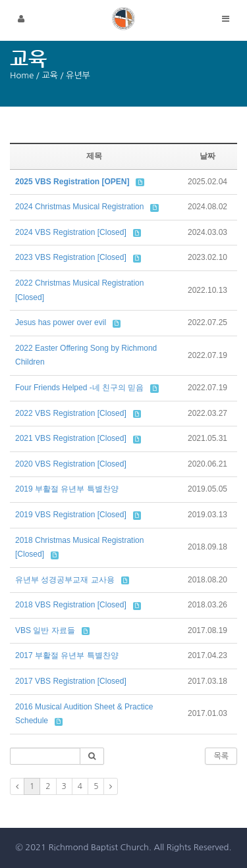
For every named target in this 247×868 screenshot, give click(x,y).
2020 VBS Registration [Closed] (71, 464)
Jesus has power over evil (61, 322)
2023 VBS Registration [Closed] (71, 257)
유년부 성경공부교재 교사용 (65, 580)
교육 (49, 75)
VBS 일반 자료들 (45, 630)
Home (22, 75)
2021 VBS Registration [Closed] (71, 438)
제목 (94, 156)
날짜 (207, 156)
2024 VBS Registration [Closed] (71, 232)
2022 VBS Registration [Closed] (71, 413)
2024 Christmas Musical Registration (79, 207)
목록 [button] (221, 756)
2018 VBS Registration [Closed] (71, 605)
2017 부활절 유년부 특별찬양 (67, 655)
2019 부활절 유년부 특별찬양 (67, 489)
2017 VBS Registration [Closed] (71, 681)
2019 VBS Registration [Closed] (71, 515)
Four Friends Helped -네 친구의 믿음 (79, 388)
